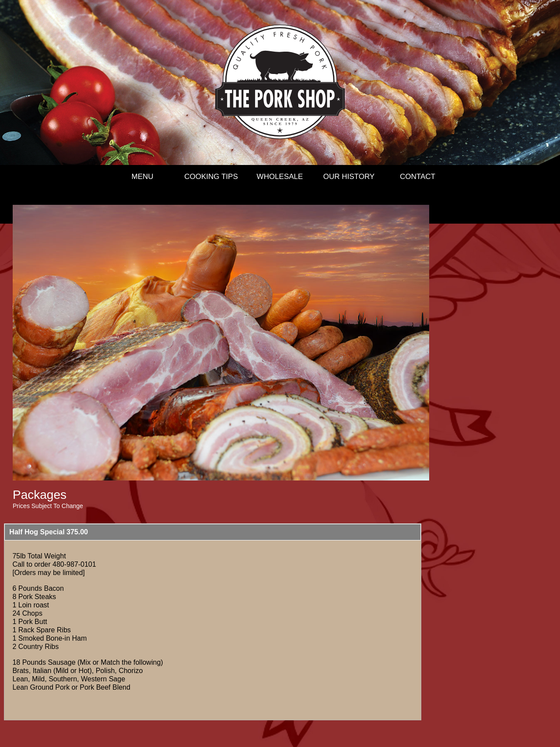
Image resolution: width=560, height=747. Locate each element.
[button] (213, 532)
